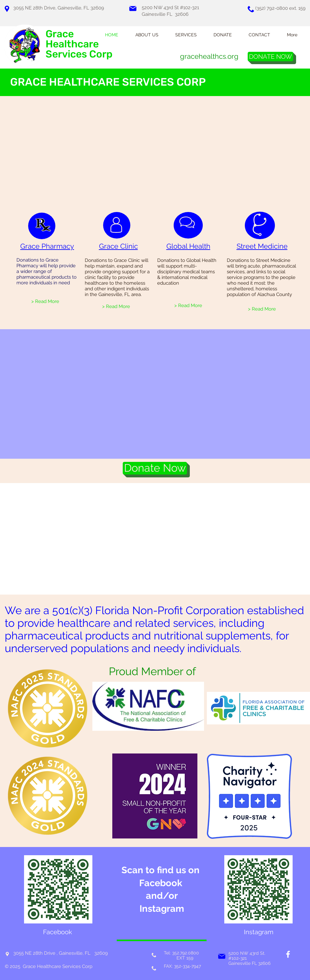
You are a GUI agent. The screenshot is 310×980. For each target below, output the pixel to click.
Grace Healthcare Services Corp (79, 44)
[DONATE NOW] (270, 57)
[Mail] (133, 9)
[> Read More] (45, 301)
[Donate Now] (155, 468)
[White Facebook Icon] (288, 954)
